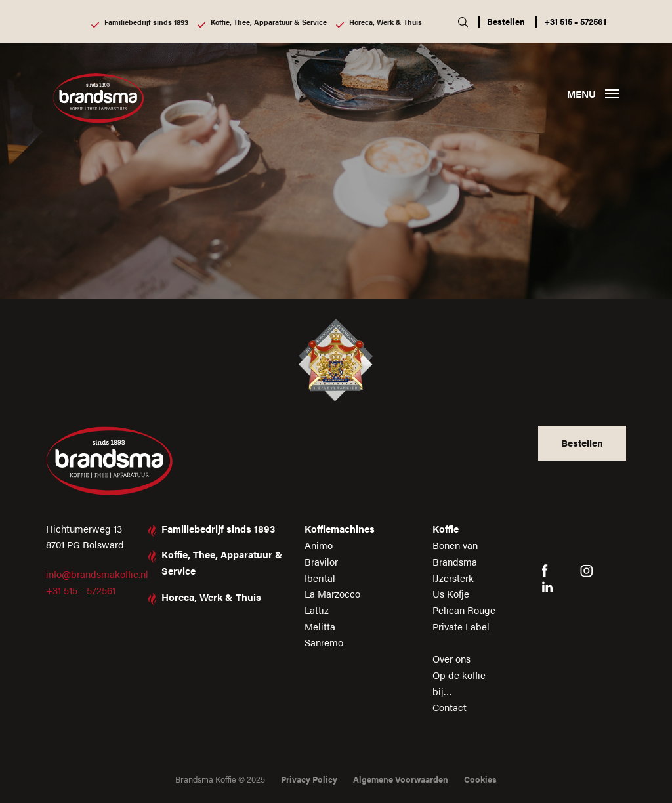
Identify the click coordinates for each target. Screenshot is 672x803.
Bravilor (321, 561)
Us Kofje (451, 593)
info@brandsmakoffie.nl (97, 574)
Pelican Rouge (464, 610)
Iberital (320, 578)
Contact (450, 707)
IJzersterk (453, 578)
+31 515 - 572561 (81, 590)
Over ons (451, 658)
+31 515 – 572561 (575, 21)
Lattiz (317, 610)
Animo (319, 545)
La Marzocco (332, 593)
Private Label (461, 626)
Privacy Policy (309, 779)
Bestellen (506, 21)
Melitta (320, 626)
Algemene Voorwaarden (401, 779)
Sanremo (324, 642)
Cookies (480, 779)
